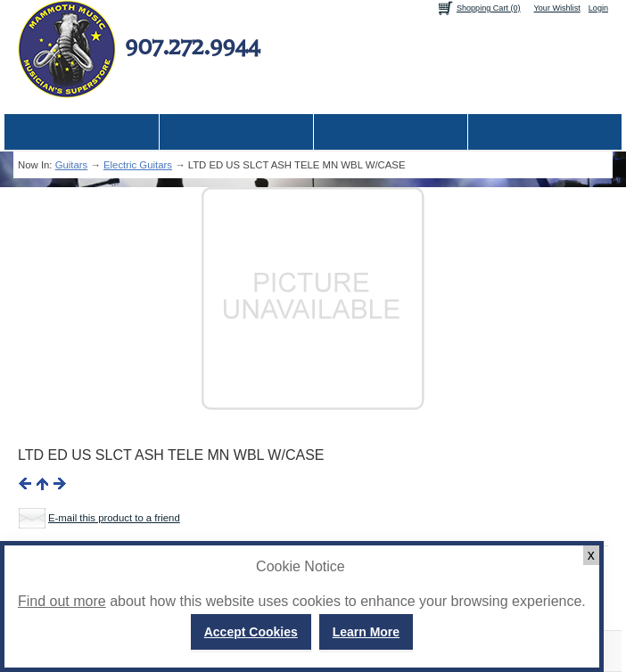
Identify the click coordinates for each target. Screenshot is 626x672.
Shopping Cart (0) (489, 8)
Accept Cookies (251, 632)
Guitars (72, 165)
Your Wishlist (557, 8)
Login (598, 8)
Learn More (366, 632)
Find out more (62, 601)
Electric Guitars (138, 165)
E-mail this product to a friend (114, 518)
